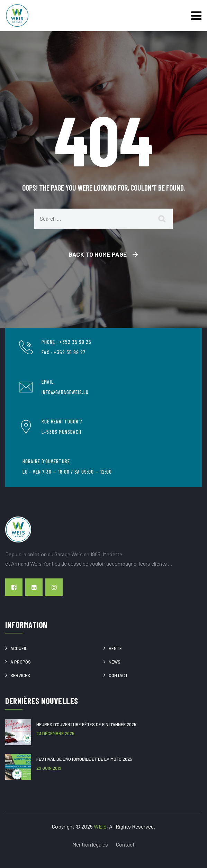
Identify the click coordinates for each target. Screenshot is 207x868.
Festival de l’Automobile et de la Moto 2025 (84, 759)
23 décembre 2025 (55, 733)
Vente (115, 648)
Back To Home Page (98, 254)
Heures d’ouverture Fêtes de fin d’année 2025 (86, 724)
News (115, 662)
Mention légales (90, 844)
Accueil (19, 648)
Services (20, 675)
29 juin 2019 (49, 768)
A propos (21, 662)
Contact (118, 675)
